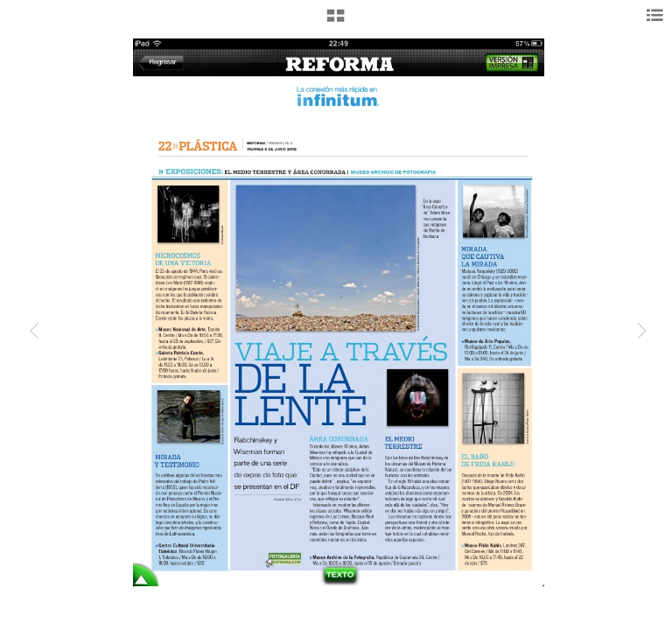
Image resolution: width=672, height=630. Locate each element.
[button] (336, 22)
